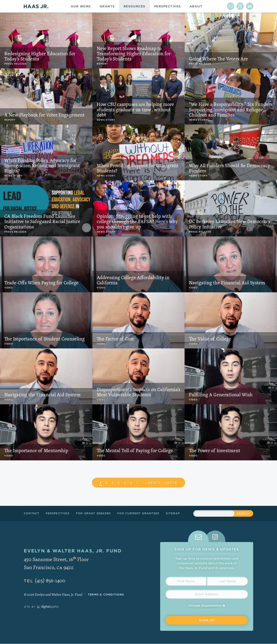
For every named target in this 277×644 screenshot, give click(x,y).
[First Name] (186, 581)
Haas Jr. (36, 6)
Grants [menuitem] (107, 6)
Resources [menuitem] (134, 6)
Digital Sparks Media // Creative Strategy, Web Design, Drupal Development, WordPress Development (48, 607)
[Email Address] (207, 594)
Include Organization (207, 605)
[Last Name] (227, 581)
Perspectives (57, 513)
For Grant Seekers (93, 513)
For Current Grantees (138, 513)
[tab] (198, 536)
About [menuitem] (196, 6)
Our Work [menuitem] (81, 6)
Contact (31, 513)
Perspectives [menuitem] (167, 6)
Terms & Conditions (106, 595)
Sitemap (173, 513)
